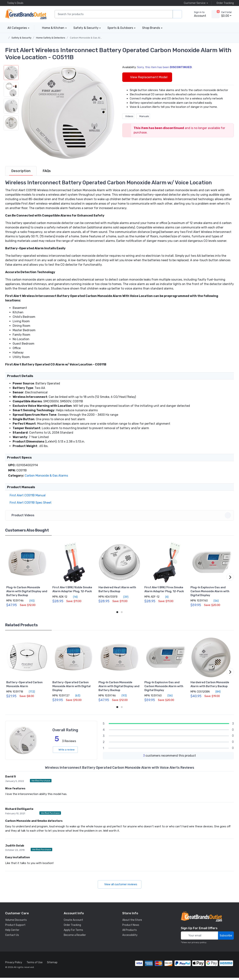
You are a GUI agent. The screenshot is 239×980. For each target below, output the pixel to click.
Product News (131, 927)
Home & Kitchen (53, 28)
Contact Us (12, 937)
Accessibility (130, 937)
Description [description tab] (21, 173)
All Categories (16, 28)
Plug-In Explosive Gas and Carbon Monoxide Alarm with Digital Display (210, 594)
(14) (73, 599)
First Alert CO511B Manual (27, 498)
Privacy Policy (14, 965)
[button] (68, 112)
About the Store (132, 922)
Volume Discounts (16, 922)
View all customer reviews (120, 887)
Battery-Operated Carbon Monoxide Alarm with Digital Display (71, 688)
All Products (130, 932)
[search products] (177, 14)
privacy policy (199, 945)
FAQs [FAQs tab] (47, 173)
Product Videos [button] (120, 518)
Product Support (15, 927)
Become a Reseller (75, 937)
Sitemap (52, 965)
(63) (76, 698)
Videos (128, 116)
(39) (124, 599)
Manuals (143, 116)
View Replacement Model (147, 77)
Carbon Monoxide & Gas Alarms (88, 38)
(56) (214, 603)
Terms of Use (35, 965)
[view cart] (216, 14)
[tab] (21, 173)
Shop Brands (151, 28)
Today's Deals (14, 3)
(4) (165, 599)
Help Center (12, 932)
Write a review (65, 752)
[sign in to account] (197, 14)
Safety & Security (86, 28)
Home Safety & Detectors (51, 38)
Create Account (73, 922)
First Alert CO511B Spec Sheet (30, 505)
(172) (30, 694)
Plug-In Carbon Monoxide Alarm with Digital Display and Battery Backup (27, 594)
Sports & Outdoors (120, 28)
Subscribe (226, 938)
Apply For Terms (73, 932)
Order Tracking (224, 3)
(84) (216, 694)
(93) (30, 603)
